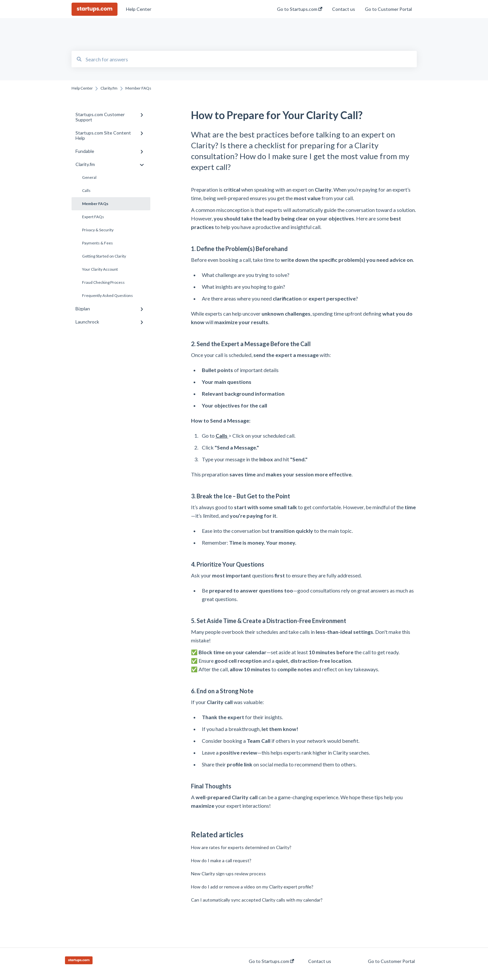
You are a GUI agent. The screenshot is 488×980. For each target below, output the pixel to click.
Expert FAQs (93, 217)
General (89, 177)
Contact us (320, 961)
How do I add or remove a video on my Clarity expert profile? (252, 887)
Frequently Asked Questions (107, 295)
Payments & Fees (97, 243)
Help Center (139, 9)
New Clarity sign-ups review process (228, 874)
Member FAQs (95, 204)
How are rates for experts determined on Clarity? (241, 847)
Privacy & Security (98, 230)
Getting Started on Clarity (104, 256)
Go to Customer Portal (391, 961)
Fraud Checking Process (103, 282)
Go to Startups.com (271, 961)
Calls (86, 190)
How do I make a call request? (221, 860)
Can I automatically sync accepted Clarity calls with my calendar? (257, 900)
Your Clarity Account (100, 269)
